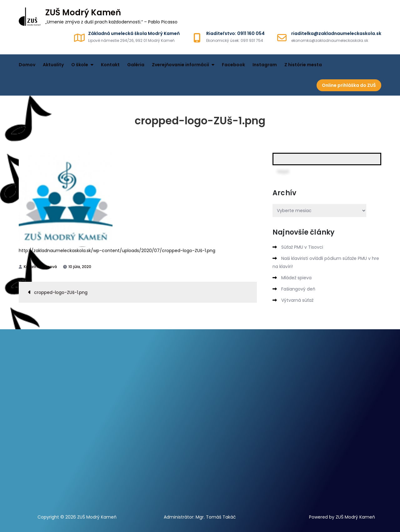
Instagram (265, 65)
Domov (27, 65)
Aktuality (53, 65)
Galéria (136, 65)
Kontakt (110, 65)
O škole (80, 65)
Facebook (233, 65)
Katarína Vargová (40, 267)
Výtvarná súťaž (297, 300)
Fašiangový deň (298, 289)
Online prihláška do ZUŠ (349, 85)
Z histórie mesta (303, 65)
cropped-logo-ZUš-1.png (61, 292)
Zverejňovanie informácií (180, 65)
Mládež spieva (296, 278)
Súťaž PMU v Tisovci (302, 247)
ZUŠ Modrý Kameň (83, 12)
